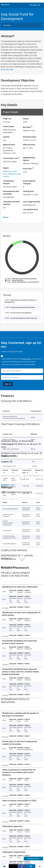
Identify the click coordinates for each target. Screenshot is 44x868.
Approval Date (9, 145)
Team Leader (9, 126)
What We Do (6, 5)
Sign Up (8, 384)
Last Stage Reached (31, 202)
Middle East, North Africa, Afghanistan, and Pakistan (12, 174)
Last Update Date (30, 209)
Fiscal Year (28, 168)
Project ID (7, 119)
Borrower (28, 127)
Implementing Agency (29, 159)
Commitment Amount (9, 182)
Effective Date (29, 145)
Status (26, 119)
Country (6, 137)
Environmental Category (29, 182)
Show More (7, 70)
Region (6, 168)
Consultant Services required (11, 203)
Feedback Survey (33, 859)
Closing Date (28, 191)
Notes (5, 217)
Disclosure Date (30, 137)
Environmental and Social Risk (11, 193)
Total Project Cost (11, 158)
